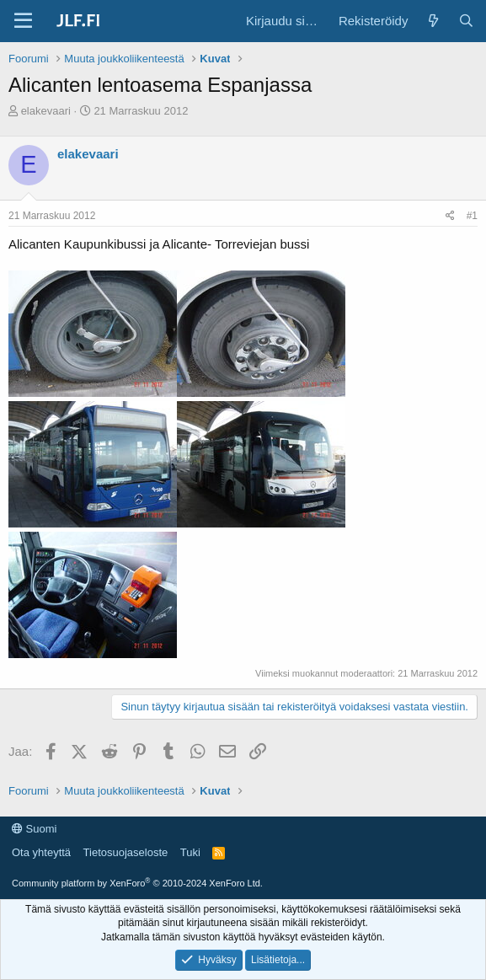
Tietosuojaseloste (126, 852)
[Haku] (466, 21)
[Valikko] (23, 21)
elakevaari (46, 111)
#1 (472, 216)
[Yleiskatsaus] (433, 21)
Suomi (34, 829)
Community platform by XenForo (137, 883)
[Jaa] (450, 216)
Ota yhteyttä (41, 852)
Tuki (190, 852)
